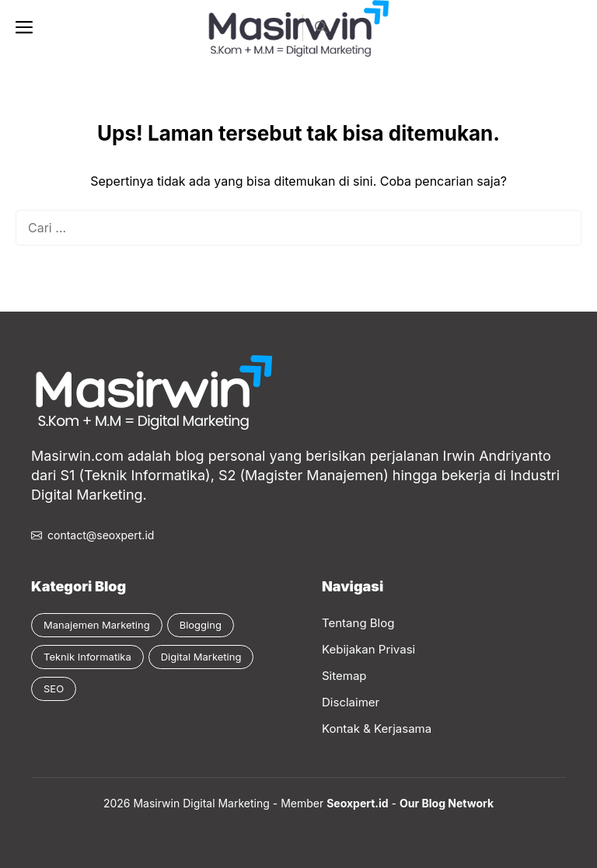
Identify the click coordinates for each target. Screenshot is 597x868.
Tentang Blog (358, 623)
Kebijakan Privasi (368, 649)
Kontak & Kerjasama (377, 729)
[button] (321, 28)
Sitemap (344, 676)
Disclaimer (351, 702)
